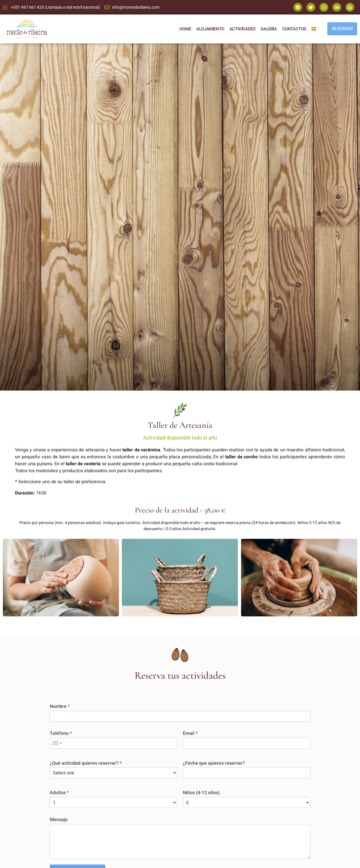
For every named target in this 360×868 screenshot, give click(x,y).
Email (190, 734)
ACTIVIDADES (243, 29)
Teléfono (61, 734)
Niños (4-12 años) (201, 793)
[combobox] (57, 743)
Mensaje (59, 820)
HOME (185, 29)
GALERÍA (269, 29)
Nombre (60, 707)
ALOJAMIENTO (210, 29)
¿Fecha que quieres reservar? (214, 763)
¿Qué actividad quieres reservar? (86, 763)
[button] (9, 579)
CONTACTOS (294, 29)
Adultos (59, 793)
